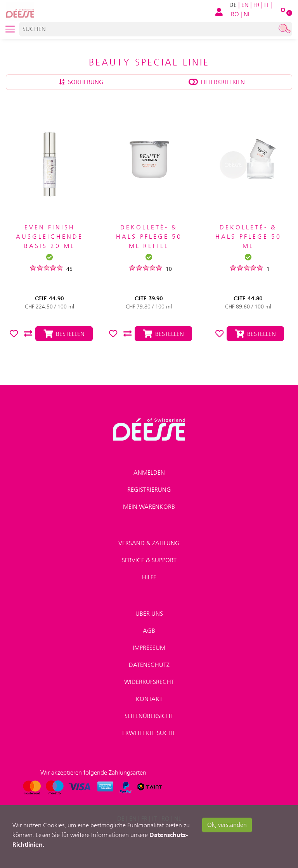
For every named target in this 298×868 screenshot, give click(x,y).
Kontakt (149, 699)
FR (256, 5)
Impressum (149, 648)
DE (233, 5)
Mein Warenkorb (149, 507)
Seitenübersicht (149, 716)
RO (235, 14)
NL (247, 14)
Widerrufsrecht (149, 682)
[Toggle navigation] (10, 29)
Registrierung (149, 490)
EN (245, 5)
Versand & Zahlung (149, 543)
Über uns (149, 614)
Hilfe (149, 577)
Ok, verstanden (227, 825)
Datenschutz (149, 665)
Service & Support (149, 560)
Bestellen (255, 334)
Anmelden (149, 473)
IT (267, 5)
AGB (149, 631)
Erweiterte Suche (149, 733)
